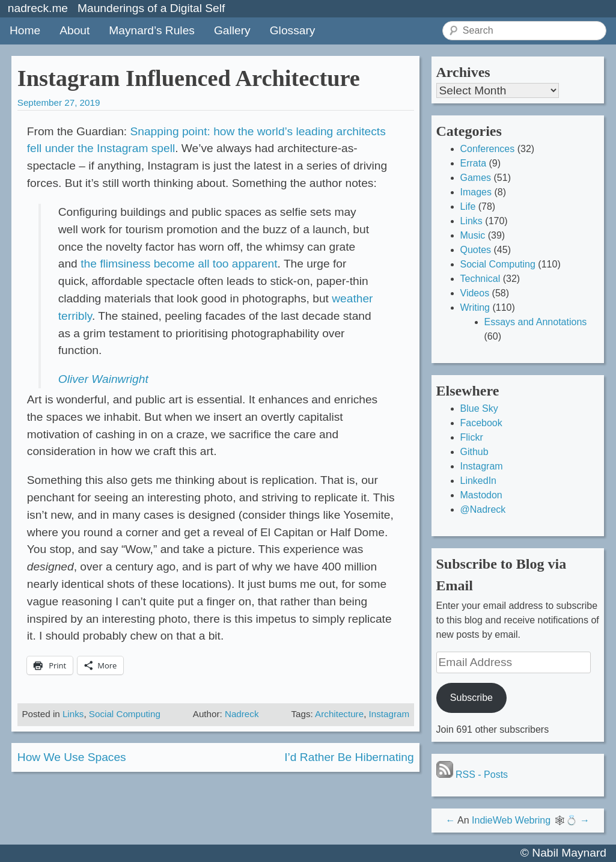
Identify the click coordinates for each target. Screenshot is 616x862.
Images (476, 192)
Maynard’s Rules (152, 30)
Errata (474, 163)
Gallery (232, 30)
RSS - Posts (472, 775)
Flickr (472, 437)
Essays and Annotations (536, 322)
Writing (475, 307)
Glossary (293, 30)
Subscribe (471, 698)
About (75, 30)
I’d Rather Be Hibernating (349, 757)
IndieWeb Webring (511, 820)
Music (473, 235)
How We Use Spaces (72, 757)
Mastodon (481, 495)
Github (474, 452)
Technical (480, 279)
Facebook (481, 423)
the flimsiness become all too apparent (179, 264)
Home (25, 30)
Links (73, 714)
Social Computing (125, 714)
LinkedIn (479, 481)
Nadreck (242, 714)
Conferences (488, 149)
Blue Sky (479, 408)
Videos (475, 293)
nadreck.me (38, 8)
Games (476, 178)
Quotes (476, 250)
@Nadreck (483, 509)
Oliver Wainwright (103, 379)
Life (468, 206)
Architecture (339, 714)
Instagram (389, 714)
